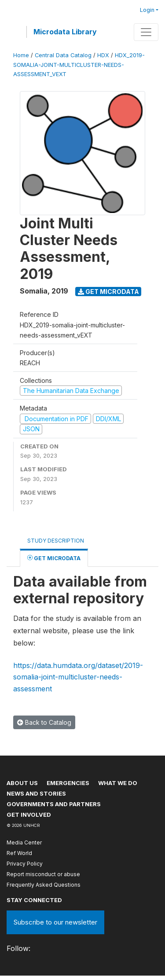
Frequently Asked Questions (44, 885)
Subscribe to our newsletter (55, 922)
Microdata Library (65, 32)
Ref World (19, 853)
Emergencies (68, 783)
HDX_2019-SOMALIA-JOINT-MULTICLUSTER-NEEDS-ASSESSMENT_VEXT (79, 64)
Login (147, 10)
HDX (103, 55)
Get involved (29, 815)
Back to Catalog (44, 722)
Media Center (24, 842)
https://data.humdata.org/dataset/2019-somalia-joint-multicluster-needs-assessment (78, 677)
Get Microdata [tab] (54, 558)
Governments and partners (54, 804)
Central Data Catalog (63, 55)
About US (22, 783)
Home (21, 55)
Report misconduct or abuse (43, 874)
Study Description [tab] (56, 541)
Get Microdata (108, 292)
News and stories (36, 793)
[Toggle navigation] (146, 32)
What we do (118, 783)
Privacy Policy (25, 864)
